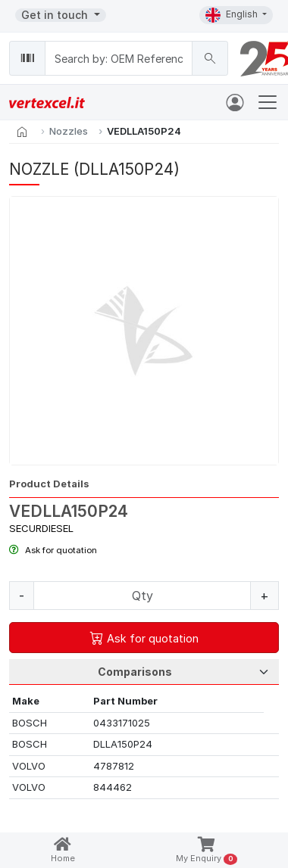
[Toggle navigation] (268, 102)
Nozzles (69, 131)
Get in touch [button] (56, 15)
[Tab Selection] (144, 672)
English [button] (233, 15)
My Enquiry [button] (207, 851)
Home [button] (63, 850)
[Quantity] (142, 596)
